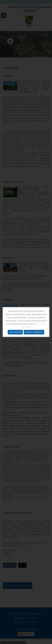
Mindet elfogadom (34, 332)
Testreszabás (15, 332)
